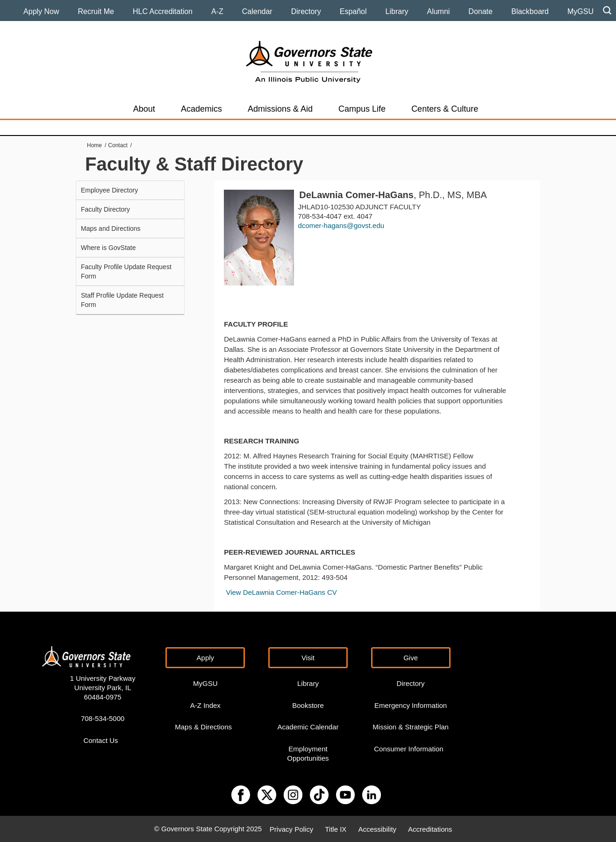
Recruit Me (96, 11)
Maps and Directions (111, 228)
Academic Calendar (308, 727)
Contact (118, 145)
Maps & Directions (203, 727)
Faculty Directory (105, 209)
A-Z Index (205, 705)
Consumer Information (408, 749)
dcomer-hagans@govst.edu (341, 225)
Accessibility (377, 829)
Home (94, 145)
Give (411, 658)
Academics (201, 109)
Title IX (336, 829)
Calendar (257, 11)
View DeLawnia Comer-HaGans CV (281, 592)
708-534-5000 (103, 718)
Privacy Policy (291, 829)
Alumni (438, 11)
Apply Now (41, 11)
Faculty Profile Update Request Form (126, 271)
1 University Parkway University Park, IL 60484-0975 (103, 688)
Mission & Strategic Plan (411, 727)
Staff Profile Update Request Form (122, 300)
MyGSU (580, 11)
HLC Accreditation (163, 11)
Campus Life (362, 109)
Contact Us (100, 740)
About (144, 109)
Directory (306, 11)
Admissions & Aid (280, 109)
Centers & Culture (445, 109)
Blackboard (530, 11)
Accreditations (430, 829)
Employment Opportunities (308, 753)
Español (353, 11)
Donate (480, 11)
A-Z (217, 11)
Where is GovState (108, 248)
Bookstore (308, 705)
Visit (308, 658)
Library (397, 11)
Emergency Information (411, 705)
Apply (206, 658)
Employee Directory (109, 190)
